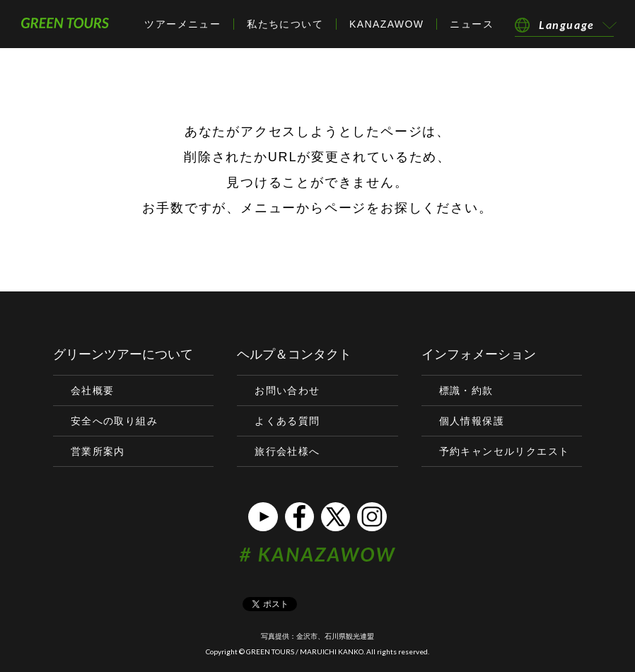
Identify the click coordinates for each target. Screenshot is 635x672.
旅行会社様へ (287, 451)
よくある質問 (287, 421)
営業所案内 (98, 451)
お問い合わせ (287, 390)
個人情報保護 (472, 421)
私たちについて (285, 24)
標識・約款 (466, 390)
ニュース (472, 24)
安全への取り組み (114, 421)
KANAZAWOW (386, 24)
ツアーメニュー (182, 24)
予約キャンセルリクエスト (505, 451)
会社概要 (93, 390)
